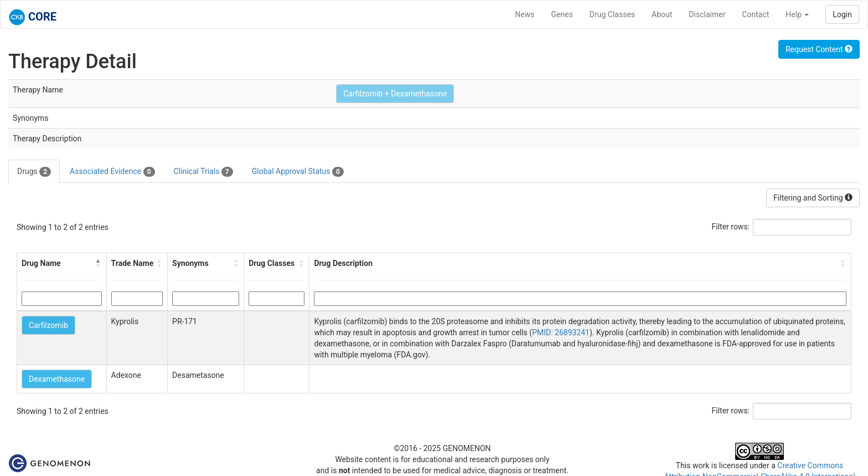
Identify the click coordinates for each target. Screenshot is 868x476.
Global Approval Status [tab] (298, 172)
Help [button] (797, 14)
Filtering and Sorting (813, 198)
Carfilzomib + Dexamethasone (395, 94)
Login (842, 14)
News (525, 14)
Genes (562, 14)
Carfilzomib (48, 325)
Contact (755, 14)
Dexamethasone (57, 379)
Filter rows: (731, 227)
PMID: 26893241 (561, 332)
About (662, 14)
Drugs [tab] (34, 172)
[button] (99, 263)
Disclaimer (707, 14)
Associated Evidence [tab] (112, 172)
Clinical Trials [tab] (203, 172)
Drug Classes (612, 14)
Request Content (819, 49)
